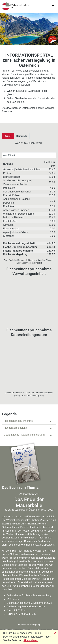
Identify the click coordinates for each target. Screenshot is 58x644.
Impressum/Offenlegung (29, 625)
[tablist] (29, 428)
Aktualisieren (31, 640)
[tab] (29, 421)
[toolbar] (16, 136)
